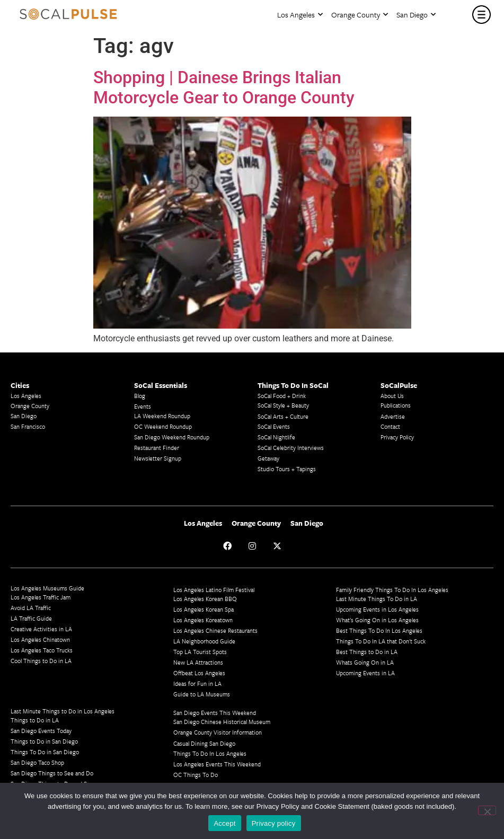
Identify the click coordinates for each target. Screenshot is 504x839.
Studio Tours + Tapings (287, 469)
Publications (396, 405)
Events (143, 406)
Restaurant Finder (157, 448)
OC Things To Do (196, 775)
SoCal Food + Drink (282, 396)
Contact (390, 426)
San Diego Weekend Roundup (172, 437)
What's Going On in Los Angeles (377, 620)
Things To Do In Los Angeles (210, 753)
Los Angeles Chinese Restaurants (215, 630)
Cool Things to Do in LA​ (41, 661)
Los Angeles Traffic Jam (41, 597)
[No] (487, 810)
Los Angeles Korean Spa (204, 609)
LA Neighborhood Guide (204, 641)
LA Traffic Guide (31, 618)
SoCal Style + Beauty (283, 405)
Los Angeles (300, 15)
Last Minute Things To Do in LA (377, 599)
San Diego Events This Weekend (215, 713)
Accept (224, 823)
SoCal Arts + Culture (283, 416)
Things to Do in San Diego (44, 741)
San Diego (416, 15)
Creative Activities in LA (41, 629)
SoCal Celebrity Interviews (291, 448)
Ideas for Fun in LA (197, 683)
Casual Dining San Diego (204, 743)
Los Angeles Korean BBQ (205, 599)
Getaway (268, 458)
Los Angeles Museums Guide (47, 588)
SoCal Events (274, 426)
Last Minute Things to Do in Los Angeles (63, 711)
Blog (140, 396)
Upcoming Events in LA (365, 673)
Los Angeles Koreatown (203, 620)
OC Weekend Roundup (163, 426)
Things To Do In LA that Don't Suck (381, 641)
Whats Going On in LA (365, 662)
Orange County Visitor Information (218, 732)
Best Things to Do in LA (367, 652)
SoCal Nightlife (276, 437)
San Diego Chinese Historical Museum (222, 722)
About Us (392, 396)
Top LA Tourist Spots (200, 652)
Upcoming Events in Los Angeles (377, 609)
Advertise (393, 416)
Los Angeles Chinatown (40, 639)
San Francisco (28, 426)
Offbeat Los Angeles (199, 673)
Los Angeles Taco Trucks (42, 650)
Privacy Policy (397, 437)
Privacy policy (274, 823)
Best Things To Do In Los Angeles (379, 630)
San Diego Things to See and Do (52, 773)
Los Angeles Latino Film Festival (214, 590)
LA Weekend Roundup (162, 416)
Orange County (360, 15)
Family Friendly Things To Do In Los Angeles (392, 590)
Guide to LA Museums (202, 694)
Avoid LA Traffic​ (31, 608)
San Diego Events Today (41, 731)
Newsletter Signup (158, 458)
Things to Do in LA (35, 720)
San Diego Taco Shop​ (37, 762)
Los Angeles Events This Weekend (217, 764)
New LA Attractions (198, 662)
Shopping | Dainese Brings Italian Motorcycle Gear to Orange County (224, 87)
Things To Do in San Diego (45, 752)
